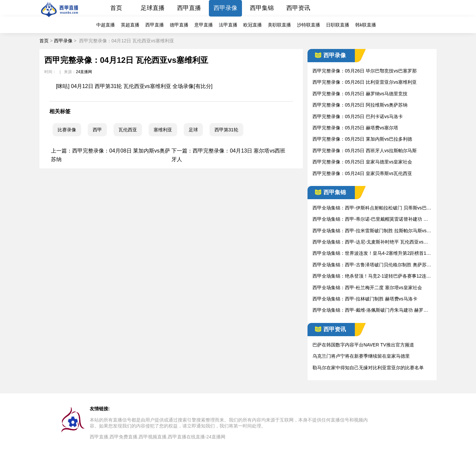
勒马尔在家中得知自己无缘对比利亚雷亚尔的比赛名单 (368, 368)
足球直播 (153, 8)
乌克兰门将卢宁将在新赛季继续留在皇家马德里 (361, 356)
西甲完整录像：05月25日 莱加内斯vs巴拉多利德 (362, 139)
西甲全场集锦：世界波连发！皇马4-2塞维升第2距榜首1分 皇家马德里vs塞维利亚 (372, 254)
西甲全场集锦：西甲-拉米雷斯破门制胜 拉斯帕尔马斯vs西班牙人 (372, 231)
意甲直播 (204, 25)
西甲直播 (189, 8)
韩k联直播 (366, 25)
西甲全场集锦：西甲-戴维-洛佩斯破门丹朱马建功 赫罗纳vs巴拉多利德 (371, 311)
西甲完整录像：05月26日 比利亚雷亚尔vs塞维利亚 (365, 82)
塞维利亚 (163, 130)
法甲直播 (228, 25)
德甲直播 (179, 25)
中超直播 (106, 25)
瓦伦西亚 (128, 130)
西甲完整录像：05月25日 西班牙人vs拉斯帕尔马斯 (365, 151)
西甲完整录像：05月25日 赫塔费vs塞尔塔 (355, 128)
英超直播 (130, 25)
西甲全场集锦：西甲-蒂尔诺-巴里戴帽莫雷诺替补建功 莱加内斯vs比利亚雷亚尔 (370, 220)
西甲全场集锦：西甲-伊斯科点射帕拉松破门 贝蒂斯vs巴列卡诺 (372, 208)
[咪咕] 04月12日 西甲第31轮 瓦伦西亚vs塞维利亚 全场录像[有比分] (134, 86)
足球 (193, 130)
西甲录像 (225, 8)
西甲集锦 (262, 8)
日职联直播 (338, 25)
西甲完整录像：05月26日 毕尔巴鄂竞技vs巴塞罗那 (365, 71)
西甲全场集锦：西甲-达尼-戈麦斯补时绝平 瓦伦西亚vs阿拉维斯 (370, 242)
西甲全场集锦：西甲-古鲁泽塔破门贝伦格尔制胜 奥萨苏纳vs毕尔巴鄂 (372, 265)
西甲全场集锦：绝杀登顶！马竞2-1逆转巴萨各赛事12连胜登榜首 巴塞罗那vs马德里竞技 (372, 276)
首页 (116, 8)
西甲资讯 (298, 8)
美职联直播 (279, 25)
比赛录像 (67, 130)
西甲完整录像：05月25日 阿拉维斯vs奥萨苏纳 (360, 105)
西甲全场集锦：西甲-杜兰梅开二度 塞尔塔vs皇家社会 (367, 288)
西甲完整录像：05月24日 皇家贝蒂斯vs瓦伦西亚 (362, 173)
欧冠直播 (253, 25)
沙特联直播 (309, 25)
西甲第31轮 (226, 130)
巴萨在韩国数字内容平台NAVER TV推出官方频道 (363, 345)
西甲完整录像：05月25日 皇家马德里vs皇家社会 (362, 162)
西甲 (97, 130)
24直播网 (84, 72)
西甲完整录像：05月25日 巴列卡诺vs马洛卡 (358, 116)
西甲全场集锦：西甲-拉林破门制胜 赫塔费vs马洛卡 (365, 299)
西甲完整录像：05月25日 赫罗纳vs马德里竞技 (360, 94)
